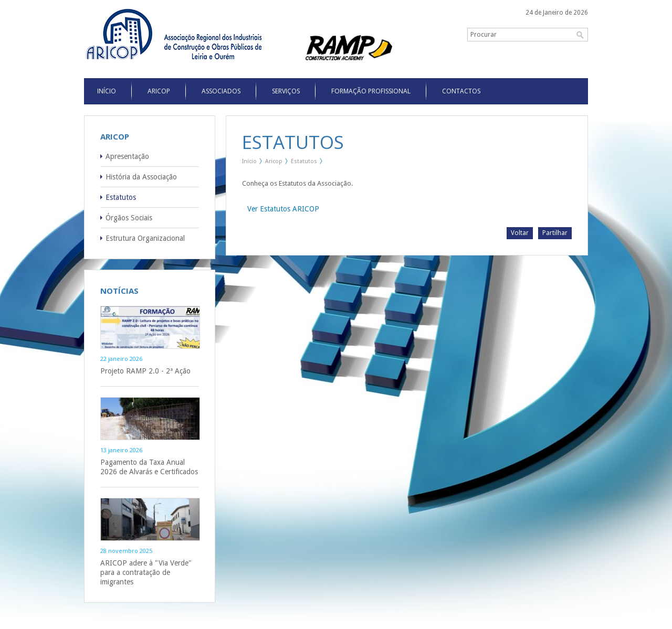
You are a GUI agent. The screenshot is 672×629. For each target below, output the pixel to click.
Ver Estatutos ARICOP (283, 209)
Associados (221, 91)
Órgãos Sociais (129, 218)
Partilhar (555, 233)
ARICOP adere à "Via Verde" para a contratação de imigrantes (146, 572)
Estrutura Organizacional (145, 238)
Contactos (461, 91)
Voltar (520, 233)
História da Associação (141, 177)
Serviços (286, 91)
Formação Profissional (371, 91)
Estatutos (121, 197)
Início (249, 161)
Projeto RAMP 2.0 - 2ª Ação (145, 371)
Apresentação (127, 156)
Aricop (159, 91)
